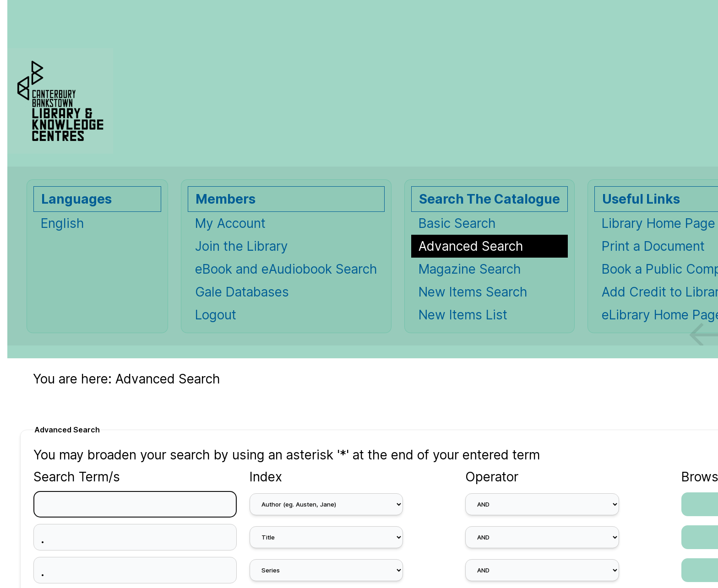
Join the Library (242, 246)
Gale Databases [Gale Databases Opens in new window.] (242, 292)
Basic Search (457, 223)
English (63, 223)
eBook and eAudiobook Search (286, 269)
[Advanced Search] (490, 246)
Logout (216, 315)
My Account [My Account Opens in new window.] (230, 223)
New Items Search (473, 292)
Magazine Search (470, 269)
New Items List (463, 315)
